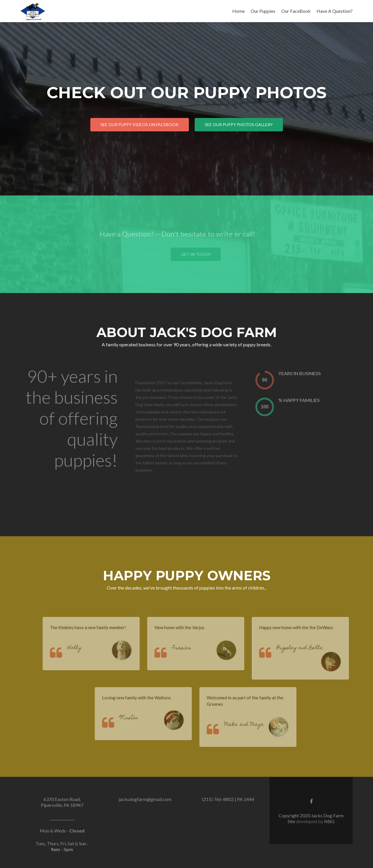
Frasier (188, 648)
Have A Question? (335, 11)
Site (292, 821)
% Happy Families (306, 400)
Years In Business (306, 373)
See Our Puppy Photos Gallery (239, 125)
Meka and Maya (251, 725)
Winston (136, 718)
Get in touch (202, 254)
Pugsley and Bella (306, 648)
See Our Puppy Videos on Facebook (140, 125)
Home (239, 11)
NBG (329, 821)
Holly (81, 648)
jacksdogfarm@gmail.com (145, 799)
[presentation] (271, 380)
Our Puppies (263, 11)
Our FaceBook (296, 11)
